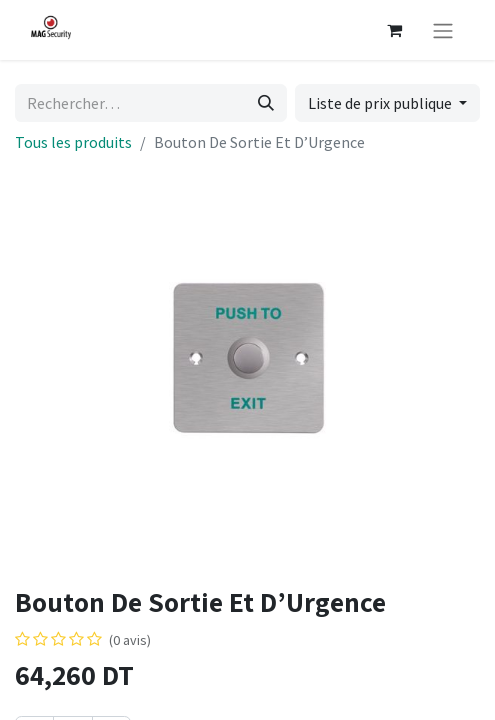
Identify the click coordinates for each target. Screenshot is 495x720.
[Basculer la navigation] (443, 30)
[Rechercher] (266, 103)
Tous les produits (73, 142)
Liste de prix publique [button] (381, 103)
